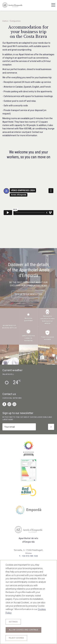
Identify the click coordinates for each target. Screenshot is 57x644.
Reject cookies (16, 638)
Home (5, 21)
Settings (13, 622)
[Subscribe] (51, 427)
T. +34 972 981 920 (28, 556)
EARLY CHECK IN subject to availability (28, 338)
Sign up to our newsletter (28, 294)
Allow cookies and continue (23, 630)
